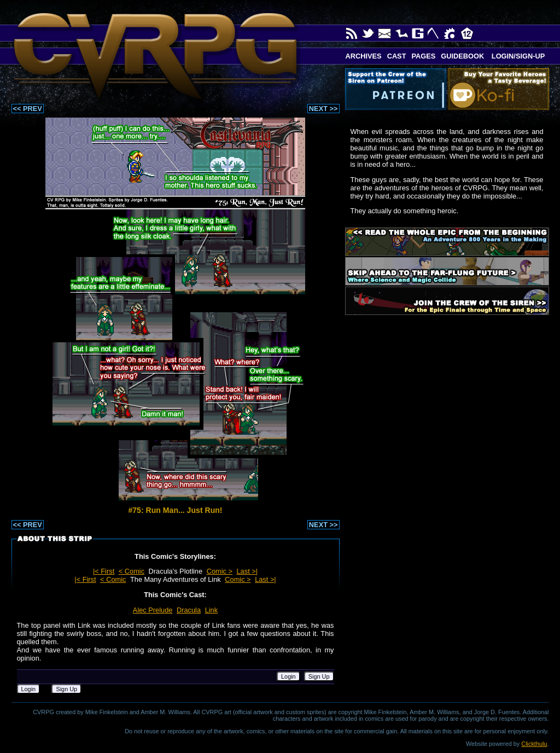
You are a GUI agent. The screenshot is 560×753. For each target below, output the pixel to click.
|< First (104, 571)
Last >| (247, 571)
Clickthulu (534, 744)
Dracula (189, 610)
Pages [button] (423, 56)
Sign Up (319, 676)
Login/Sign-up (517, 56)
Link (211, 610)
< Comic (132, 571)
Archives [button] (364, 56)
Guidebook (462, 56)
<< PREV (28, 109)
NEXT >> (323, 109)
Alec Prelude (153, 610)
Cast (397, 56)
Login (288, 676)
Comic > (220, 571)
